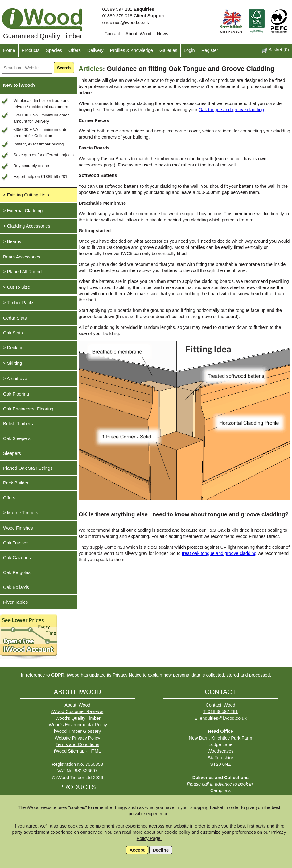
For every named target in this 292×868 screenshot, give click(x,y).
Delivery (95, 50)
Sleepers (12, 453)
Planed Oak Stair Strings (28, 468)
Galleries (168, 50)
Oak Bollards (16, 587)
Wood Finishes (18, 528)
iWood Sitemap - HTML (77, 751)
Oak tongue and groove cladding (231, 110)
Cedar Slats (15, 318)
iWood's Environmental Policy (77, 725)
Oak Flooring (16, 394)
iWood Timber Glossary (77, 731)
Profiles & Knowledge (132, 50)
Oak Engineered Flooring (28, 409)
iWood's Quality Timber (77, 718)
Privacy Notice (127, 675)
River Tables (15, 602)
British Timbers (18, 424)
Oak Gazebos (17, 558)
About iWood (139, 34)
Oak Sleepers (17, 438)
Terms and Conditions (77, 744)
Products (31, 50)
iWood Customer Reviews (77, 711)
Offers (75, 50)
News (163, 34)
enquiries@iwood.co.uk (125, 23)
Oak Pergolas (17, 572)
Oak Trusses (16, 543)
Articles (91, 69)
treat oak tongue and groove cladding (219, 553)
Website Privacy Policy (77, 738)
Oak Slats (13, 333)
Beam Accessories (22, 257)
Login (189, 50)
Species (54, 50)
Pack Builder (16, 483)
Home (9, 50)
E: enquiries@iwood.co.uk (220, 718)
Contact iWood (220, 705)
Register (210, 50)
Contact (113, 34)
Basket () (275, 50)
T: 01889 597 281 (220, 711)
